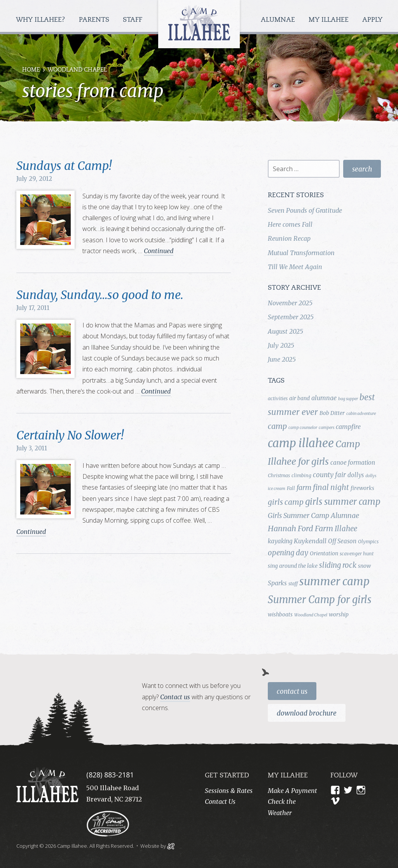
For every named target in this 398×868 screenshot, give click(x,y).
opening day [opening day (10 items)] (288, 553)
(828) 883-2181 (110, 775)
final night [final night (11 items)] (331, 487)
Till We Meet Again (295, 267)
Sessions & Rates (229, 791)
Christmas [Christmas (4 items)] (279, 475)
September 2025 (291, 317)
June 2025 (282, 359)
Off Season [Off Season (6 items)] (342, 541)
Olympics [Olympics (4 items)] (368, 542)
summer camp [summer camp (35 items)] (334, 582)
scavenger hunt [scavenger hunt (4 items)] (357, 554)
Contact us (175, 697)
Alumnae (279, 20)
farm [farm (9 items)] (304, 488)
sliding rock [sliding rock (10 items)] (338, 565)
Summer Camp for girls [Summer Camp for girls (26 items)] (320, 600)
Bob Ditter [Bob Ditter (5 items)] (332, 413)
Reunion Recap (289, 238)
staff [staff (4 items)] (293, 584)
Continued (159, 251)
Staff (134, 20)
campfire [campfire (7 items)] (348, 427)
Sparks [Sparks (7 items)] (277, 583)
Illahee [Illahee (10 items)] (346, 529)
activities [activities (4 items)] (278, 398)
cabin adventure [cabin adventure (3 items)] (361, 414)
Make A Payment (292, 791)
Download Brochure (307, 713)
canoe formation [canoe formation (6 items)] (353, 463)
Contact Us (292, 691)
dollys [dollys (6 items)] (356, 475)
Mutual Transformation (301, 253)
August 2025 (285, 331)
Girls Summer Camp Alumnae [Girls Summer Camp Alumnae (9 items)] (313, 516)
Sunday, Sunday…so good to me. (100, 295)
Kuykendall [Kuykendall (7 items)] (310, 541)
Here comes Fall (290, 224)
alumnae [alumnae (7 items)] (324, 398)
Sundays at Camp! (64, 166)
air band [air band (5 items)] (299, 398)
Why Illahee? (42, 20)
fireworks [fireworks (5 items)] (362, 488)
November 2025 (290, 303)
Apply (372, 20)
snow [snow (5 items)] (364, 566)
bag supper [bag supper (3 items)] (348, 399)
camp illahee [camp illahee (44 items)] (301, 443)
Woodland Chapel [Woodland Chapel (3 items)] (311, 615)
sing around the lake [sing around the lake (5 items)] (293, 566)
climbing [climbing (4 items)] (301, 475)
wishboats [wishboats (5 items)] (280, 614)
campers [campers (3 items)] (326, 428)
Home (31, 70)
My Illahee (330, 20)
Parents (95, 20)
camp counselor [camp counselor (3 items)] (303, 428)
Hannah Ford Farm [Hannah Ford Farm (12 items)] (300, 528)
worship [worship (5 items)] (339, 614)
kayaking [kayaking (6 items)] (280, 541)
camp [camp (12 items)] (277, 426)
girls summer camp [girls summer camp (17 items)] (343, 502)
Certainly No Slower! (70, 435)
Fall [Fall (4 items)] (291, 488)
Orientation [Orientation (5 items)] (324, 553)
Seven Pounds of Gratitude (305, 210)
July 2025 (281, 345)
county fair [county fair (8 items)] (329, 475)
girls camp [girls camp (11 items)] (286, 502)
